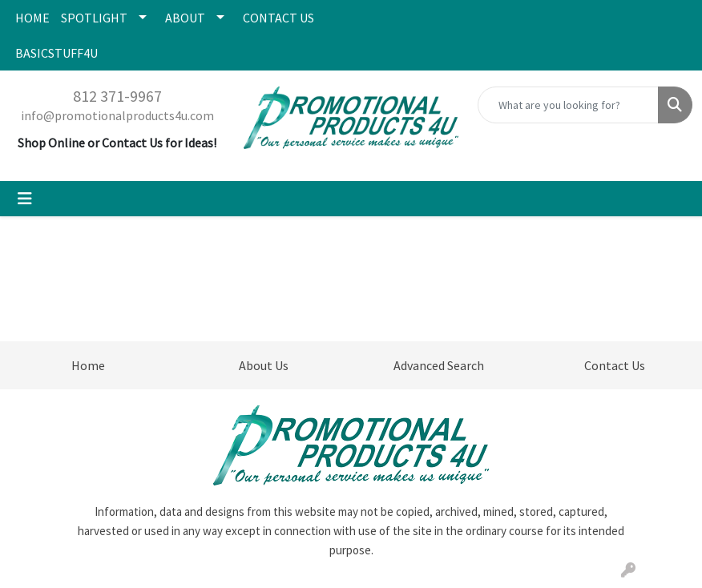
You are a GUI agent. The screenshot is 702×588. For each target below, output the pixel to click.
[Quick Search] (568, 105)
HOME (32, 18)
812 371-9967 (117, 96)
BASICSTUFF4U (56, 53)
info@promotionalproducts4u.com (117, 115)
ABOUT (185, 18)
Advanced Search (439, 365)
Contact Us (615, 365)
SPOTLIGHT (94, 18)
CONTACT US (278, 18)
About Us (264, 365)
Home (88, 365)
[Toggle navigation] (25, 199)
